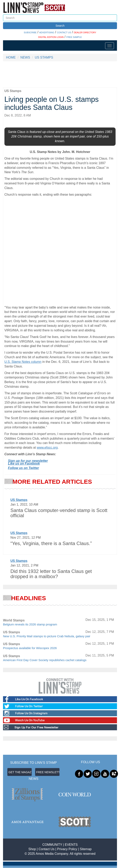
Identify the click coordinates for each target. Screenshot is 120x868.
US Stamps (19, 500)
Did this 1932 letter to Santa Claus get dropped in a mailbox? (51, 574)
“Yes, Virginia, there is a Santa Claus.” (51, 543)
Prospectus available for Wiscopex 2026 (30, 648)
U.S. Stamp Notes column (23, 362)
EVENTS (71, 845)
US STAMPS (44, 57)
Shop (32, 849)
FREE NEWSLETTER (48, 772)
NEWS (25, 57)
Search (60, 26)
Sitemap (86, 849)
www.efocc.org (47, 448)
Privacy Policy (67, 849)
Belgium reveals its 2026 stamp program (30, 624)
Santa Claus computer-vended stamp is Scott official (59, 513)
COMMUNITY (52, 845)
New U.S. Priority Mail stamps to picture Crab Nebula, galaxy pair (47, 636)
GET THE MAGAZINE (20, 772)
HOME (11, 57)
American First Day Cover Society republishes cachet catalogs (45, 660)
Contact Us (46, 849)
